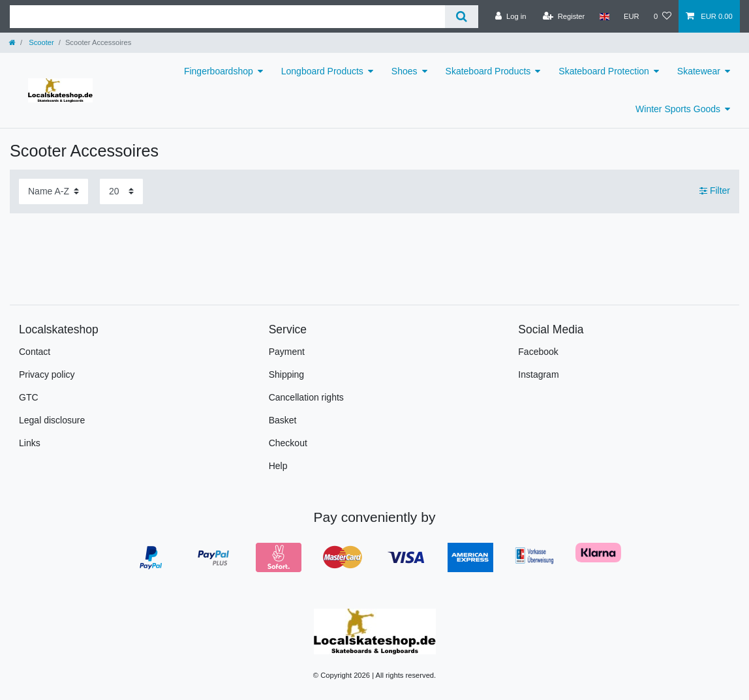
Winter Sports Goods (678, 109)
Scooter (40, 42)
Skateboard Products (488, 71)
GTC (29, 397)
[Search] (462, 17)
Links (30, 443)
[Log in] (511, 16)
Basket (283, 420)
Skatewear (699, 71)
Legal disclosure (52, 420)
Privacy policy (47, 374)
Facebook (538, 352)
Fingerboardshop (219, 71)
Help (278, 466)
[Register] (564, 16)
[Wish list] (663, 16)
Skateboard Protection (604, 71)
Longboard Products (322, 71)
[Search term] (227, 17)
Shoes (405, 71)
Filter (715, 190)
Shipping (287, 374)
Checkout (288, 443)
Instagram (538, 374)
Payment (287, 352)
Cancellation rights (306, 397)
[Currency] (632, 16)
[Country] (604, 16)
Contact (35, 352)
